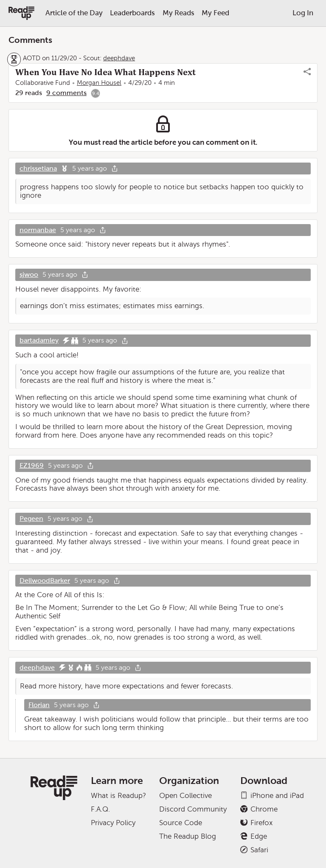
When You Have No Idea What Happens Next (105, 72)
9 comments (66, 93)
